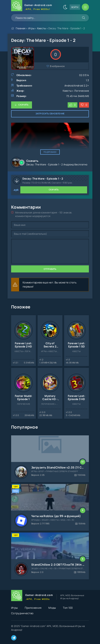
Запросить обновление (50, 114)
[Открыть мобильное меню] (85, 7)
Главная (21, 28)
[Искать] (84, 18)
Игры (31, 28)
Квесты (42, 28)
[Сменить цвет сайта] (65, 7)
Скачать (23, 105)
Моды (52, 608)
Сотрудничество (22, 613)
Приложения (33, 608)
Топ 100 (68, 608)
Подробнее (50, 152)
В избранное (57, 66)
